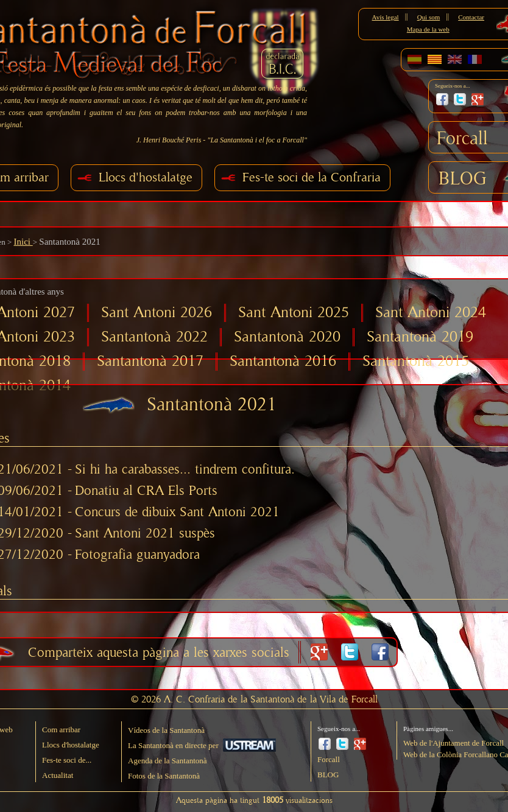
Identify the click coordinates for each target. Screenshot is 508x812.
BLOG (463, 179)
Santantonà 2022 (154, 337)
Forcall (462, 139)
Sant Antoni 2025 (294, 313)
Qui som (429, 17)
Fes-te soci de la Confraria (312, 177)
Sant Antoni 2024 (431, 313)
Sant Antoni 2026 (157, 313)
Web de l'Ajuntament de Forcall (453, 743)
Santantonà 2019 (420, 337)
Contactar (471, 17)
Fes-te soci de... (67, 760)
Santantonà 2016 (283, 361)
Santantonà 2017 (150, 361)
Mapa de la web (428, 29)
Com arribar (61, 730)
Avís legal (386, 17)
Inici (23, 242)
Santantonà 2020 (287, 337)
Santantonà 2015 (416, 361)
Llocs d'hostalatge (146, 177)
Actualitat (58, 775)
